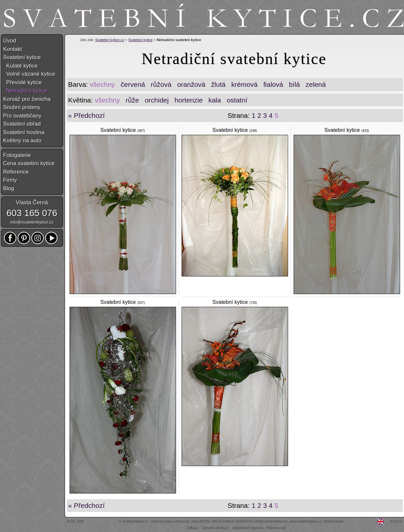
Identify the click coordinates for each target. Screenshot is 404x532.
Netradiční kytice (25, 91)
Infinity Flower (333, 521)
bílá (294, 84)
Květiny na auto (22, 141)
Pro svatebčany (22, 116)
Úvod (10, 41)
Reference (16, 172)
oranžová (191, 84)
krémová (244, 84)
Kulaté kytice (21, 66)
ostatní (237, 100)
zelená (316, 84)
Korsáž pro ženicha (27, 99)
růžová (161, 84)
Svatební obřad (22, 124)
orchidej (157, 100)
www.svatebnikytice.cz (305, 521)
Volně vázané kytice (29, 74)
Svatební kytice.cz (110, 40)
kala (215, 100)
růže (132, 100)
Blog (9, 188)
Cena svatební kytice (29, 163)
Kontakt (13, 49)
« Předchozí (87, 115)
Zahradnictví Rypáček (248, 528)
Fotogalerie (17, 155)
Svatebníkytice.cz (135, 521)
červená (133, 84)
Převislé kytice (23, 82)
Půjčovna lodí (276, 528)
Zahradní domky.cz (215, 528)
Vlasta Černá (32, 203)
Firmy (10, 180)
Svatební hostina (24, 132)
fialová (273, 84)
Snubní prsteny (22, 107)
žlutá (218, 84)
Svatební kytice (141, 40)
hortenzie (188, 100)
